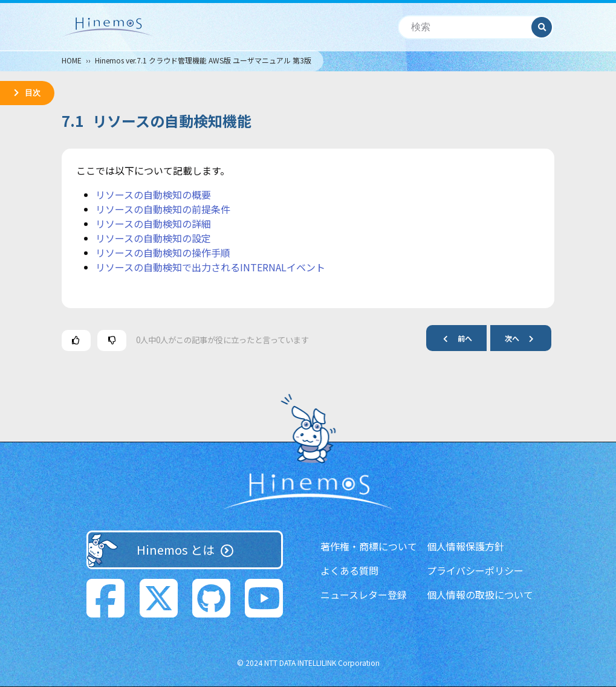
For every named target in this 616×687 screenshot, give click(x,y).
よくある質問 (349, 570)
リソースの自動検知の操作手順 (163, 253)
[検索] (465, 27)
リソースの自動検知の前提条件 (163, 209)
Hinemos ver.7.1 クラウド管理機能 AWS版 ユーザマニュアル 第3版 (203, 60)
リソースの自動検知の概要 (153, 195)
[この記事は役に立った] (76, 340)
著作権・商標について (369, 546)
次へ (524, 338)
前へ (453, 338)
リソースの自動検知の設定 (153, 238)
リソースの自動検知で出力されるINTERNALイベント (210, 267)
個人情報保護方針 (465, 546)
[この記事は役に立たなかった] (112, 340)
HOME (72, 60)
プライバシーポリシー (475, 570)
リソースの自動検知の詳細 (153, 224)
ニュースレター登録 (364, 595)
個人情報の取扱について (480, 595)
